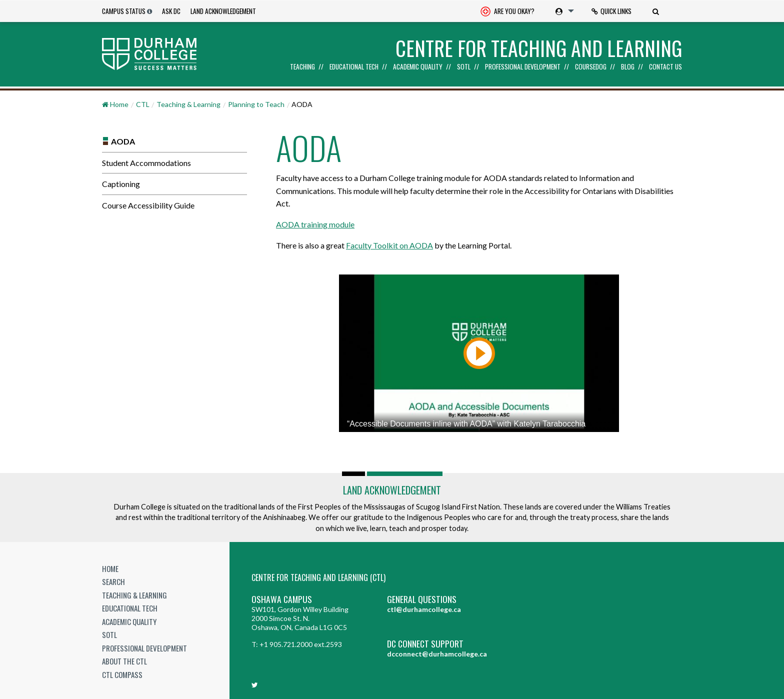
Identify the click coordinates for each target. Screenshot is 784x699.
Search (113, 581)
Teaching (302, 67)
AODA (123, 141)
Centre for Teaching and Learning (539, 48)
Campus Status (124, 11)
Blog (628, 67)
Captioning (121, 184)
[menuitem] (507, 11)
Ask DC (171, 11)
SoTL (464, 67)
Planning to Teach (256, 104)
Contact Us (665, 67)
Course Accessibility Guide (148, 205)
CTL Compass (122, 674)
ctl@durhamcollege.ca (424, 609)
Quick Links (611, 11)
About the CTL (124, 661)
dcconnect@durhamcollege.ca (437, 654)
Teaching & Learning (188, 104)
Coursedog (591, 67)
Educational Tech (354, 67)
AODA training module (315, 224)
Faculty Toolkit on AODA (389, 245)
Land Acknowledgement (223, 11)
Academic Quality (418, 67)
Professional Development (523, 67)
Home (110, 568)
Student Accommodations (146, 163)
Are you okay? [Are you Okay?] (507, 12)
